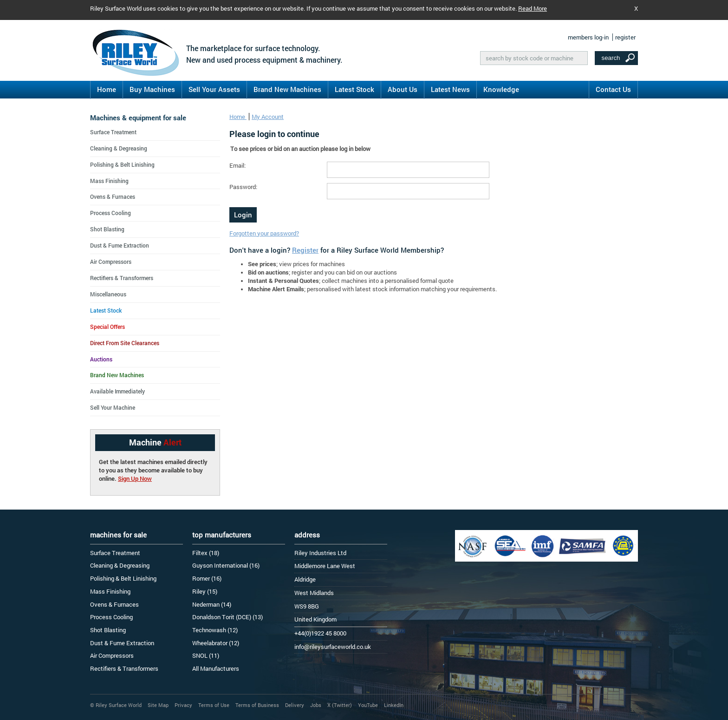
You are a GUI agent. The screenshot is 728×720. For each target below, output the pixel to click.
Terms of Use (214, 705)
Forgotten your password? (264, 233)
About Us (403, 89)
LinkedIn (394, 705)
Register (305, 250)
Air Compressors (111, 262)
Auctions (101, 359)
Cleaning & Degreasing (119, 148)
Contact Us (613, 89)
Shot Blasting (107, 229)
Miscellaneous (108, 294)
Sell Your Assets (214, 89)
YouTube (368, 705)
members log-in (588, 37)
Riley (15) (205, 591)
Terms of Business (257, 705)
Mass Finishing (109, 181)
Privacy (183, 705)
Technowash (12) (215, 630)
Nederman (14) (212, 604)
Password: (243, 187)
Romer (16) (207, 578)
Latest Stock (354, 89)
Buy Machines (152, 89)
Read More (533, 8)
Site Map (158, 705)
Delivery (295, 705)
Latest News (450, 89)
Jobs (316, 705)
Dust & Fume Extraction (120, 245)
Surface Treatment (113, 132)
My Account (268, 117)
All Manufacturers (216, 668)
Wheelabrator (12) (216, 643)
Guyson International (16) (226, 565)
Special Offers (107, 327)
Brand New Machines (287, 89)
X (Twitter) (340, 705)
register (625, 37)
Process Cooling (110, 213)
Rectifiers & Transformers (122, 278)
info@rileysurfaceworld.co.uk (333, 647)
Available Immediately (117, 391)
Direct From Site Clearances (125, 343)
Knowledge (501, 89)
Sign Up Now (135, 478)
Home (107, 89)
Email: (237, 165)
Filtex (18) (206, 553)
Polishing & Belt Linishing (122, 164)
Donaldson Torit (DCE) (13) (227, 617)
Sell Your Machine (113, 407)
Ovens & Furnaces (113, 196)
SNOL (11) (206, 655)
